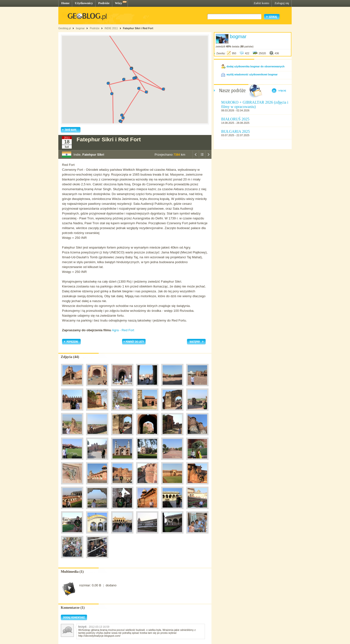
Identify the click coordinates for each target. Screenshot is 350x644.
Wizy (118, 3)
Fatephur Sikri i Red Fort (138, 28)
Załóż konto (261, 3)
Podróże (104, 3)
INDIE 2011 (111, 28)
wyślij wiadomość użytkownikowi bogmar (252, 74)
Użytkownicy (84, 3)
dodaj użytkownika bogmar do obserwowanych (256, 66)
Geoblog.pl (65, 28)
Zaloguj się (282, 3)
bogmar (80, 28)
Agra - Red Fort (123, 330)
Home (65, 3)
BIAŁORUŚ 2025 (235, 119)
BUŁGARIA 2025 (236, 131)
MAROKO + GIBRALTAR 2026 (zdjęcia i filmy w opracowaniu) (255, 104)
